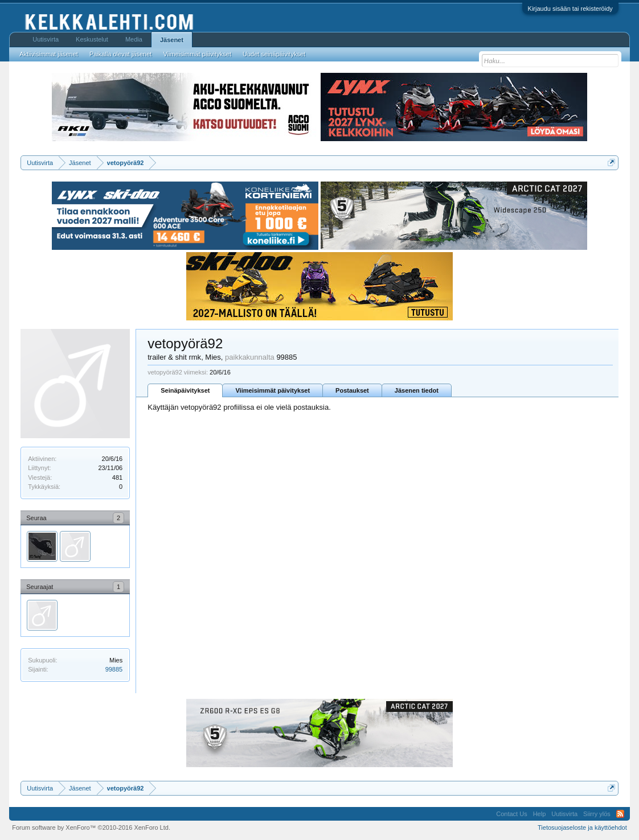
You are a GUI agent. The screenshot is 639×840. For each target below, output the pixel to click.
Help (540, 814)
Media (134, 39)
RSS (620, 814)
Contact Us (511, 814)
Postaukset (352, 390)
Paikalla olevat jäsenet (120, 54)
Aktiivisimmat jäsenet (49, 54)
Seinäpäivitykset (185, 390)
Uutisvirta (46, 39)
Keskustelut (92, 39)
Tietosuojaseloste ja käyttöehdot (582, 827)
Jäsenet (172, 40)
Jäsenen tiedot (417, 390)
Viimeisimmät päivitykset (273, 390)
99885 (114, 669)
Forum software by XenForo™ (91, 827)
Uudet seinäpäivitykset (274, 54)
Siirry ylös (597, 814)
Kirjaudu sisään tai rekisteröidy (570, 9)
